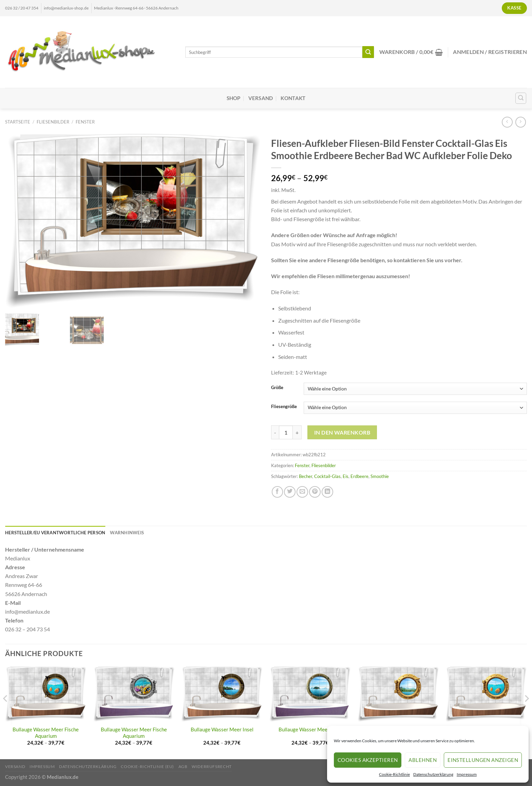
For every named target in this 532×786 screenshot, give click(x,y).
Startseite (18, 122)
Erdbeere (359, 476)
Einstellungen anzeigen (483, 760)
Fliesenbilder (53, 122)
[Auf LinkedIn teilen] (327, 492)
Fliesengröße (284, 407)
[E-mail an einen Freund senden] (302, 492)
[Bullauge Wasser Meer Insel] (222, 694)
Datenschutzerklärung (433, 774)
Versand (261, 98)
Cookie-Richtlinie (394, 774)
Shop (234, 98)
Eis (346, 476)
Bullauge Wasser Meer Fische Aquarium (46, 733)
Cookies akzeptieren (368, 760)
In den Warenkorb (342, 432)
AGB (183, 766)
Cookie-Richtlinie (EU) (147, 766)
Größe (277, 388)
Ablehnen (423, 760)
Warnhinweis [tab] (127, 533)
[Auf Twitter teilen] (290, 492)
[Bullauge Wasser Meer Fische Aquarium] (46, 694)
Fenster (85, 122)
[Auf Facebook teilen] (278, 492)
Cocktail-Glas (327, 476)
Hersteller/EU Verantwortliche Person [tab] (55, 533)
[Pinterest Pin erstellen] (315, 492)
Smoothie (380, 476)
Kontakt (293, 98)
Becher (306, 476)
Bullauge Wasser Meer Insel (222, 730)
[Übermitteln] (368, 52)
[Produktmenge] (286, 432)
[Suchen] (521, 98)
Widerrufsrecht (212, 766)
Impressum (467, 774)
